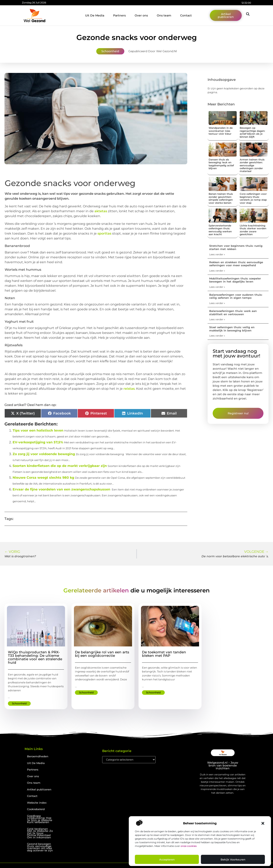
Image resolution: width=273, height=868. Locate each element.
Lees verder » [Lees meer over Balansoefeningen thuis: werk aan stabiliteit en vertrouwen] (217, 319)
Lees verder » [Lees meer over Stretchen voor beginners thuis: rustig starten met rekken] (217, 254)
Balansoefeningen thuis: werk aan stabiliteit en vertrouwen (233, 313)
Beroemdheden (38, 756)
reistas (129, 389)
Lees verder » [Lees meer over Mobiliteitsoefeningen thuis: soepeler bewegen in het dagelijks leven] (217, 287)
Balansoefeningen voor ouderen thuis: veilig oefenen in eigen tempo (236, 296)
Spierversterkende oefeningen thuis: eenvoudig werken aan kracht (220, 230)
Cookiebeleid (36, 809)
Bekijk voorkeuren (233, 859)
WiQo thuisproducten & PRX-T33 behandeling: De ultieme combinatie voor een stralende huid (35, 657)
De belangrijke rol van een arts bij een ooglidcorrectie (102, 654)
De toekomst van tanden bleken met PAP (164, 654)
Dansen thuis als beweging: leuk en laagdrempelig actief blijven (221, 164)
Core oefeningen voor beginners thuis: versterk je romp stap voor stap (253, 198)
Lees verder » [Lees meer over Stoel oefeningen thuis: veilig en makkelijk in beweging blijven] (217, 336)
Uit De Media (95, 15)
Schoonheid (110, 51)
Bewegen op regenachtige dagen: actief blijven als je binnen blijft (252, 132)
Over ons (141, 15)
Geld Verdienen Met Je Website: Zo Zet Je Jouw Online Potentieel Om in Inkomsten (40, 833)
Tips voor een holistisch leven (38, 430)
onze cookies (189, 846)
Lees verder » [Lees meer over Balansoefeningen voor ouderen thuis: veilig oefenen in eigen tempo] (217, 303)
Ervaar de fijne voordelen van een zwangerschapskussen (61, 489)
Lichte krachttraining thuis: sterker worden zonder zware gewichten (253, 230)
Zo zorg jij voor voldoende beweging (44, 454)
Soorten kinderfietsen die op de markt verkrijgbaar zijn (60, 466)
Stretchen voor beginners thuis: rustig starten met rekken (236, 247)
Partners (119, 15)
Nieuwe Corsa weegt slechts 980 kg (43, 478)
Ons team (164, 15)
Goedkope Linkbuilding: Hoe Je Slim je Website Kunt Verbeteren (40, 819)
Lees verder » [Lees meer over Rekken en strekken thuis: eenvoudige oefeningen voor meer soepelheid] (217, 271)
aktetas (101, 211)
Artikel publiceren (39, 790)
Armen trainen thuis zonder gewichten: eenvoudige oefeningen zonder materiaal (252, 165)
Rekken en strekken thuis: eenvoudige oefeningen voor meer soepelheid (236, 264)
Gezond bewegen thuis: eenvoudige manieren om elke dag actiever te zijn (40, 847)
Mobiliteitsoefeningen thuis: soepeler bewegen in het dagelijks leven (235, 280)
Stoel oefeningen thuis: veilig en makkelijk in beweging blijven (232, 329)
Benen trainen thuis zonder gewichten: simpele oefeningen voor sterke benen (221, 198)
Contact (186, 15)
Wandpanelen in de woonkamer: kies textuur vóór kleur (221, 131)
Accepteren (167, 859)
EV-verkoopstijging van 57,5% (38, 442)
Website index (37, 803)
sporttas (104, 233)
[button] (263, 823)
